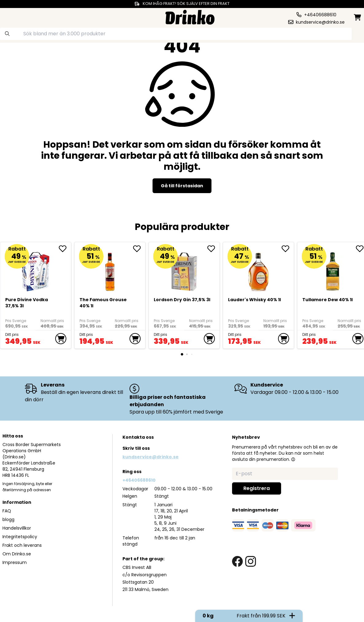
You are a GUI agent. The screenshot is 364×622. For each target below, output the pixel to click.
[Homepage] (190, 16)
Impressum (15, 562)
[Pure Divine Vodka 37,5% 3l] (36, 269)
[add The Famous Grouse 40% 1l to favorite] (139, 249)
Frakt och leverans (22, 545)
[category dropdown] (22, 17)
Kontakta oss (138, 437)
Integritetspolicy (20, 537)
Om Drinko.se (17, 554)
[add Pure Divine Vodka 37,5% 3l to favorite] (65, 249)
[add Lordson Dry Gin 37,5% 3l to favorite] (213, 249)
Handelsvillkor (17, 528)
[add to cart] (61, 339)
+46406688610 (139, 480)
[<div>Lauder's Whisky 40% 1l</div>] (259, 269)
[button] (293, 459)
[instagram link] (251, 561)
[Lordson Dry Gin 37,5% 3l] (184, 269)
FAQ (7, 511)
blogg (8, 519)
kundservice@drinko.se (151, 457)
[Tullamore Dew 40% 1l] (333, 269)
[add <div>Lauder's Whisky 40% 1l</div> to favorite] (288, 249)
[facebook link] (237, 561)
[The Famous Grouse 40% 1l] (110, 269)
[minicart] (358, 17)
